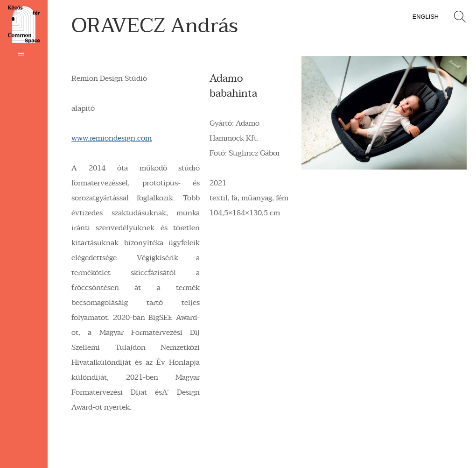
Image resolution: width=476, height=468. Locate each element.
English (426, 17)
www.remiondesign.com (112, 138)
